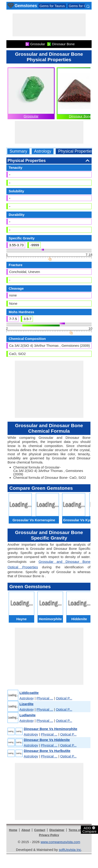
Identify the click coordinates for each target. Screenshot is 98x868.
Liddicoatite (29, 693)
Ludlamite (28, 715)
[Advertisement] (49, 25)
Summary (18, 151)
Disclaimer (57, 830)
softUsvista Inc (70, 850)
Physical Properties (76, 151)
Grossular (31, 116)
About (26, 830)
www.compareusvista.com (60, 842)
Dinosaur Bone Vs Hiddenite (47, 740)
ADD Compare (90, 829)
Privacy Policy (49, 835)
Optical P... (64, 698)
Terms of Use (78, 830)
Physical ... (45, 698)
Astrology (43, 151)
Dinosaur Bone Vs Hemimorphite (50, 729)
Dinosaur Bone (80, 116)
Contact (40, 830)
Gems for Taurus (52, 6)
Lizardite (26, 704)
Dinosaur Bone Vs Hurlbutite (47, 751)
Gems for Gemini (82, 6)
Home (13, 830)
